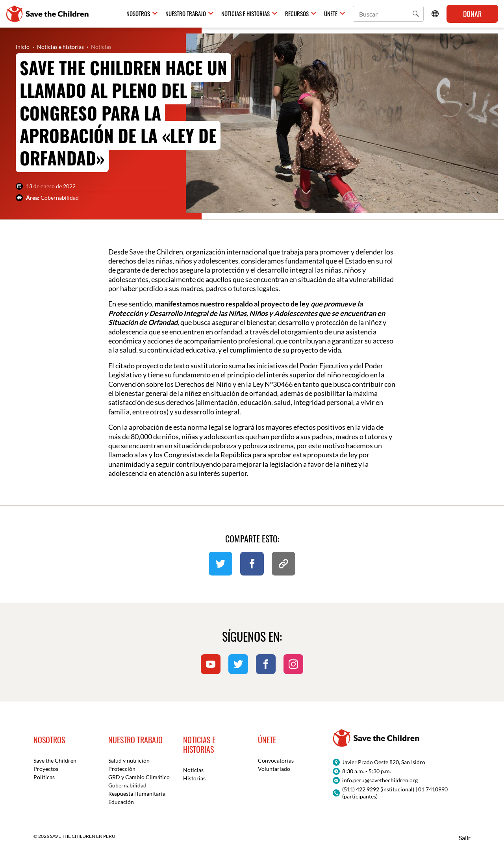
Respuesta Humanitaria (137, 794)
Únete (331, 14)
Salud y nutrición (129, 760)
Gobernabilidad (127, 785)
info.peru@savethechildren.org (380, 780)
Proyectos (46, 769)
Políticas (44, 777)
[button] (416, 14)
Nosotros (138, 14)
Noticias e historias (246, 14)
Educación (121, 802)
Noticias (101, 47)
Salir (465, 838)
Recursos (297, 14)
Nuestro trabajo (186, 14)
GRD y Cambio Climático (139, 777)
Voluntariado (274, 769)
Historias (194, 778)
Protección (122, 769)
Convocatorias (276, 760)
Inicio (23, 47)
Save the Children (55, 760)
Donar (472, 14)
